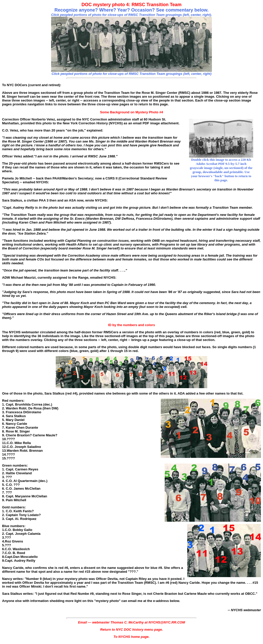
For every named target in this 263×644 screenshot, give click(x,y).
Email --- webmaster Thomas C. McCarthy (111, 622)
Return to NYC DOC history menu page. (131, 630)
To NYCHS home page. (131, 637)
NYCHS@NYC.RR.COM (167, 622)
